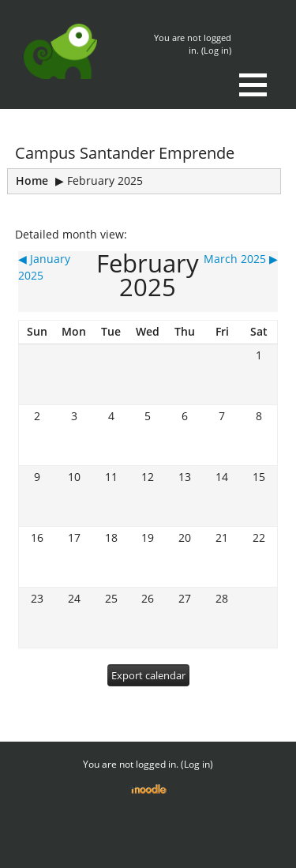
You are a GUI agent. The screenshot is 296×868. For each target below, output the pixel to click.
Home (32, 180)
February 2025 (105, 180)
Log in (216, 50)
